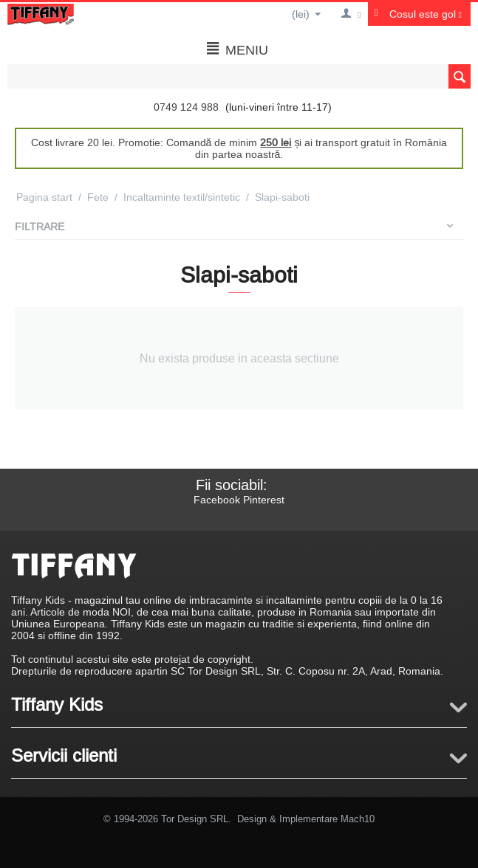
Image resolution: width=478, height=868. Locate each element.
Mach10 (358, 819)
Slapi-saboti (282, 197)
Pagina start (44, 197)
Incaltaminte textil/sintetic (182, 197)
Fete (98, 197)
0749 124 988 (186, 107)
